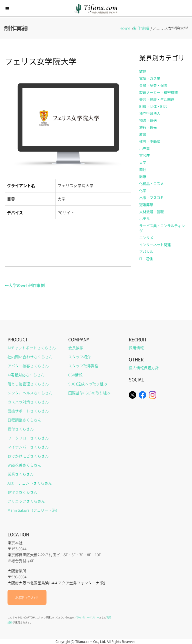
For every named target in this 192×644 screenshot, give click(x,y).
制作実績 (141, 28)
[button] (7, 9)
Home (125, 28)
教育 (143, 134)
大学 (143, 162)
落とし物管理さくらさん (28, 384)
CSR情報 (75, 375)
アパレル (146, 252)
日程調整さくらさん (24, 420)
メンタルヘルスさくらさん (30, 393)
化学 (143, 190)
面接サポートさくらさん (28, 411)
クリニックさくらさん (26, 501)
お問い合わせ (27, 597)
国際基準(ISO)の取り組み (89, 393)
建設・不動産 (150, 141)
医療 (143, 176)
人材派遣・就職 (151, 211)
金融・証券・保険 (153, 85)
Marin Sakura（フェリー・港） (33, 510)
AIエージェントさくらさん (30, 483)
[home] (96, 9)
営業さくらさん (21, 474)
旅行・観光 (148, 127)
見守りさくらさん (22, 492)
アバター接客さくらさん (28, 366)
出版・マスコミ (151, 197)
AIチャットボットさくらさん (32, 348)
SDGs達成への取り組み (88, 384)
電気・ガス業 (150, 78)
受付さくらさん (21, 429)
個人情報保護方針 (144, 368)
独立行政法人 (150, 113)
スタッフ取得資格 (83, 366)
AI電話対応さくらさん (26, 375)
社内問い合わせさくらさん (30, 357)
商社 (143, 169)
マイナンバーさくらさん (28, 447)
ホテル (144, 219)
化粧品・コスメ (151, 183)
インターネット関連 (155, 245)
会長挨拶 (76, 348)
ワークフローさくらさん (28, 438)
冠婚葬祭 (146, 204)
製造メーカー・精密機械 (158, 92)
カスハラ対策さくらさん (28, 402)
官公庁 (144, 155)
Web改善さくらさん (24, 465)
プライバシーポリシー (86, 617)
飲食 (143, 71)
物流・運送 (148, 120)
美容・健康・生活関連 (157, 99)
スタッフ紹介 (79, 357)
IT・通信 (146, 259)
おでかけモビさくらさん (28, 456)
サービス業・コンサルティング (162, 228)
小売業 (144, 148)
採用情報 (136, 348)
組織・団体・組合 (153, 106)
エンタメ (146, 238)
